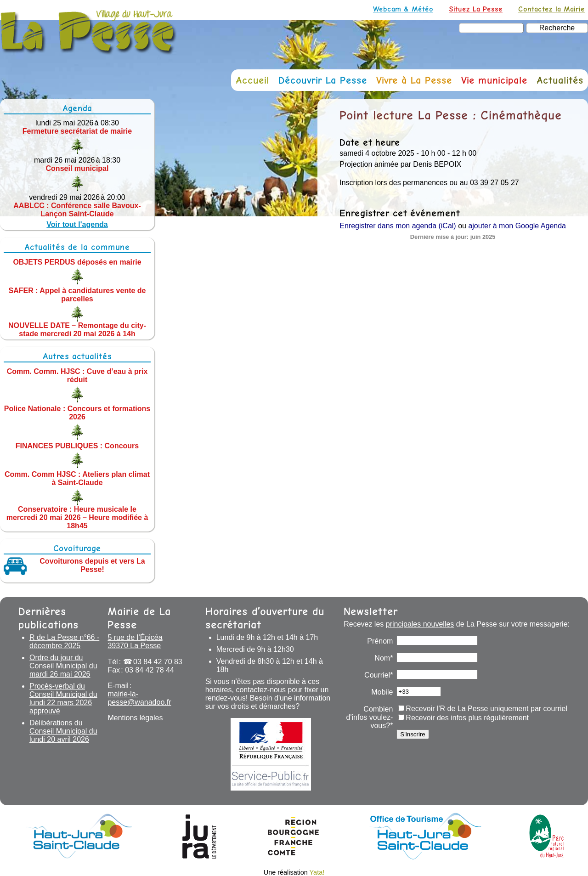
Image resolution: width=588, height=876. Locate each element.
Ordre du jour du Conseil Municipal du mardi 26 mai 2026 (63, 666)
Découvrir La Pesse (323, 80)
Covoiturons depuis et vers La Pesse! (92, 565)
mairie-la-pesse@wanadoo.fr (139, 698)
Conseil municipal (77, 168)
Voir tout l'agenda (77, 224)
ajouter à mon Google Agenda (517, 226)
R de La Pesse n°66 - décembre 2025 (64, 641)
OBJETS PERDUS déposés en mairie (77, 262)
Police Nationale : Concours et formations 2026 (77, 413)
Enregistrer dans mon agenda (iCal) (398, 226)
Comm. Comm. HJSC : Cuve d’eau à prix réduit (77, 376)
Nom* (384, 658)
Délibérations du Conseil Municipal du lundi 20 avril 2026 (63, 731)
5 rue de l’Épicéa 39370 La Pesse (135, 641)
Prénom (380, 641)
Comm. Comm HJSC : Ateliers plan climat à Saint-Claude (77, 478)
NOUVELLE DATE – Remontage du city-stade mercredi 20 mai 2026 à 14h (77, 330)
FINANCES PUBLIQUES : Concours (77, 445)
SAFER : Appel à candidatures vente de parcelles (77, 295)
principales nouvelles (420, 624)
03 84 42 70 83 (158, 662)
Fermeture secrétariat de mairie (77, 131)
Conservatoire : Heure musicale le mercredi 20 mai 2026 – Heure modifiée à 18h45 (77, 517)
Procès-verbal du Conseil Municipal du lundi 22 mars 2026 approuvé (63, 698)
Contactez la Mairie (551, 9)
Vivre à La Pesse (414, 80)
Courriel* (379, 675)
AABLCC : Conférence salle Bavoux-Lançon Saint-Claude (77, 210)
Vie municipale (494, 80)
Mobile (382, 692)
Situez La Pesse (476, 9)
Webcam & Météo (403, 9)
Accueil (252, 80)
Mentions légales (135, 718)
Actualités (560, 80)
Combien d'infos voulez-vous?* (370, 717)
